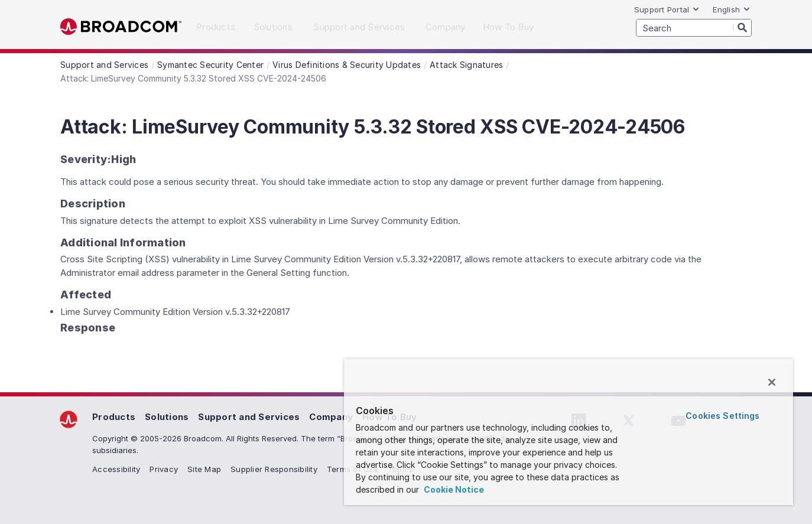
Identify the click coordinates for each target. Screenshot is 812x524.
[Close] (772, 382)
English (732, 9)
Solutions (167, 417)
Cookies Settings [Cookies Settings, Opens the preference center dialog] (722, 416)
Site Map (204, 469)
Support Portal (667, 9)
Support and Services (249, 417)
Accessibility (116, 469)
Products (114, 417)
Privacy (164, 469)
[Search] (742, 27)
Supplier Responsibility (274, 469)
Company (331, 417)
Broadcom (121, 27)
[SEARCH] (694, 28)
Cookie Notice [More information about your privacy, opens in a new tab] (453, 489)
